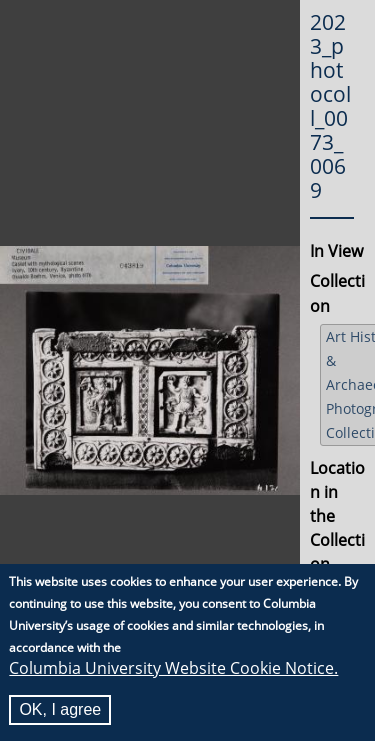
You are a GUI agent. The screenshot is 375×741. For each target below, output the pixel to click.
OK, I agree (60, 709)
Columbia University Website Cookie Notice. (173, 668)
